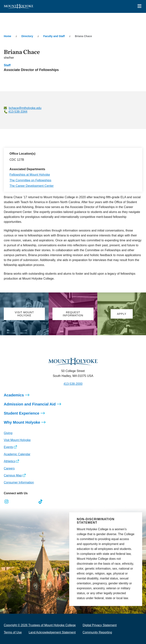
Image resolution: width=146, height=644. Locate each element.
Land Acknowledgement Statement (52, 632)
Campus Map (13, 475)
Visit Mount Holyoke (17, 440)
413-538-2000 (73, 384)
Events (8, 447)
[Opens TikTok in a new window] (41, 502)
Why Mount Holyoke (22, 422)
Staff (7, 65)
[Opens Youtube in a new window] (32, 502)
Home (8, 36)
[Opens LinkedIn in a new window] (24, 502)
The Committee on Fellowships (30, 180)
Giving (8, 433)
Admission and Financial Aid (30, 404)
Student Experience (22, 413)
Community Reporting (97, 632)
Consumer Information (19, 482)
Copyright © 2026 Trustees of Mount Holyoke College (40, 625)
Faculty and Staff (54, 36)
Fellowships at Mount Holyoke (30, 175)
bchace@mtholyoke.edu (25, 108)
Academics (14, 395)
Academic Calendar (17, 454)
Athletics (10, 461)
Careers (9, 468)
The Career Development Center (32, 186)
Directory (27, 36)
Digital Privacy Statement (100, 625)
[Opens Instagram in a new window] (7, 502)
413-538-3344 (18, 112)
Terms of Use (13, 632)
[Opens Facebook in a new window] (15, 502)
